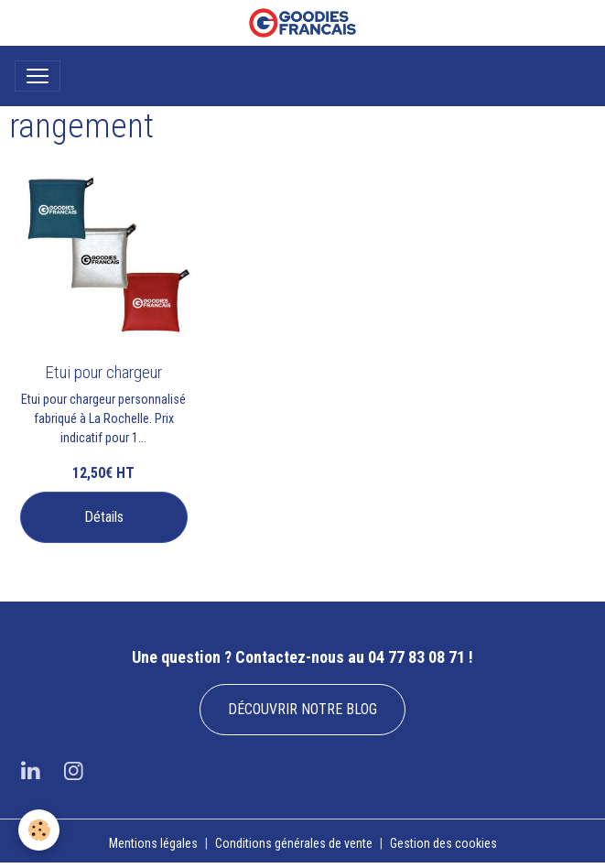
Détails (104, 517)
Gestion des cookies (443, 843)
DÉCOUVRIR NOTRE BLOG (302, 709)
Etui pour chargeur (103, 372)
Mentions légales (153, 843)
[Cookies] (39, 830)
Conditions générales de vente (294, 843)
